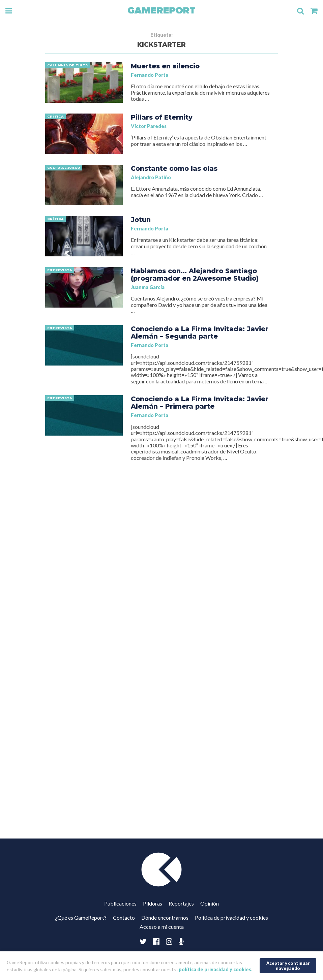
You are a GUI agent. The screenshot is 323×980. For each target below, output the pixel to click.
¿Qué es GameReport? (81, 918)
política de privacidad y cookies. (216, 969)
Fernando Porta (150, 75)
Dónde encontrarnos (165, 918)
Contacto (124, 918)
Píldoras (153, 903)
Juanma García (148, 287)
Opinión (210, 903)
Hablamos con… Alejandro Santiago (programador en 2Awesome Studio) (195, 275)
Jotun (141, 220)
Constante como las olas (174, 168)
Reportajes (181, 903)
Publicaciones (120, 903)
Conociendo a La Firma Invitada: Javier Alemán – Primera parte (200, 403)
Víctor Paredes (149, 126)
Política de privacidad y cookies (231, 918)
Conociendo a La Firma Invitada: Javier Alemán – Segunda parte (200, 333)
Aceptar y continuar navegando (288, 966)
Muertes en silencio (165, 66)
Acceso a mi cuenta (162, 927)
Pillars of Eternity (162, 117)
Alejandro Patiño (151, 177)
